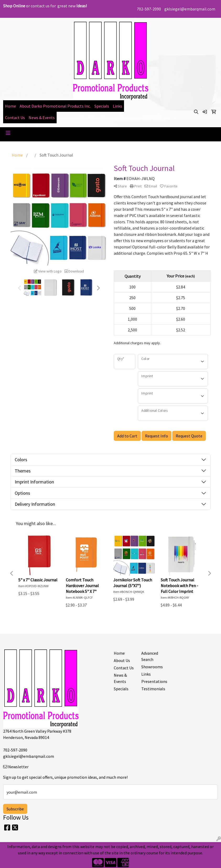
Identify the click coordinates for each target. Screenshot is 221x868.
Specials (102, 106)
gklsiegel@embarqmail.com (190, 9)
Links (117, 106)
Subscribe (15, 809)
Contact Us (15, 118)
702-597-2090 (149, 9)
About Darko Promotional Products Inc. (55, 106)
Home (10, 106)
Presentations (152, 681)
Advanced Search (150, 656)
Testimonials (152, 689)
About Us (122, 660)
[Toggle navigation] (8, 133)
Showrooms (152, 667)
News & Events (42, 118)
